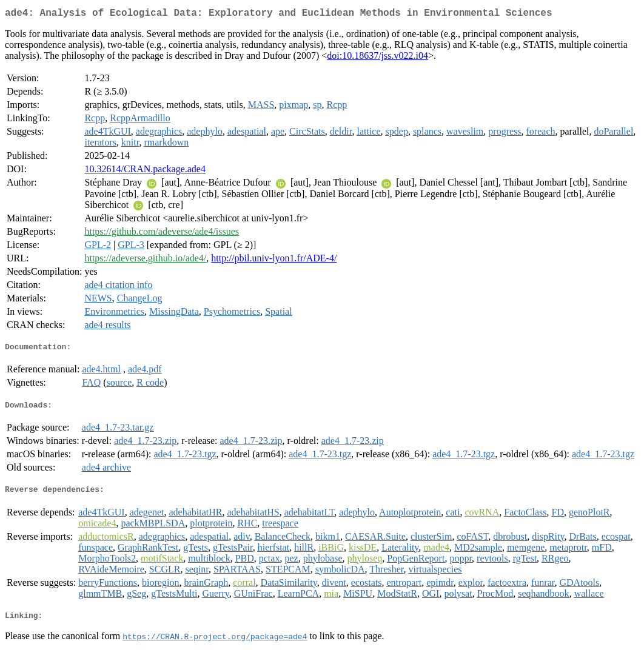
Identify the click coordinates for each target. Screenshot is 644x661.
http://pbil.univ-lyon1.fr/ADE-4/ (274, 260)
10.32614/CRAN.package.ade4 (145, 171)
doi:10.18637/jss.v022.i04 (377, 58)
